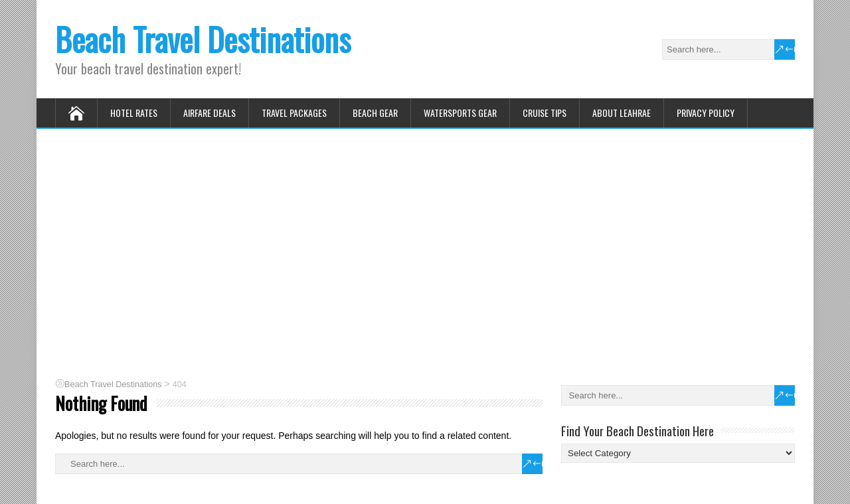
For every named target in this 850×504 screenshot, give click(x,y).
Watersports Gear (460, 113)
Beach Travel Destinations (203, 39)
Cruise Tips (545, 113)
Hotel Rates (134, 113)
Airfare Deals (210, 113)
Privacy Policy (706, 113)
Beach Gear (375, 113)
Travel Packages (294, 113)
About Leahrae (622, 113)
